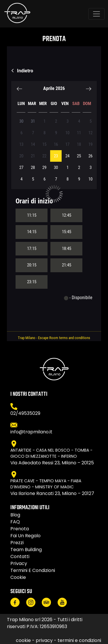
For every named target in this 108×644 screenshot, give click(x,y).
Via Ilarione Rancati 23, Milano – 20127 (52, 493)
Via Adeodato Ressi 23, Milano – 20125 (52, 463)
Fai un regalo (25, 536)
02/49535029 (25, 413)
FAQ (15, 522)
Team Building (26, 550)
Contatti (20, 556)
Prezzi (17, 543)
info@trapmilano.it (31, 432)
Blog (15, 515)
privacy (19, 563)
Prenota (20, 529)
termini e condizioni (33, 570)
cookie (18, 577)
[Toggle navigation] (96, 14)
